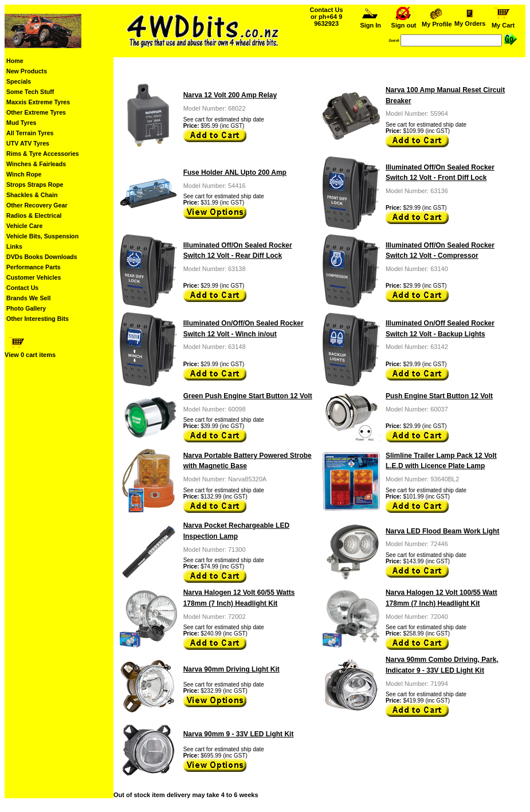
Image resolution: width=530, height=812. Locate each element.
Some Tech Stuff (30, 92)
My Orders (470, 21)
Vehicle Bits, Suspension (42, 236)
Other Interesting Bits (38, 319)
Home (15, 61)
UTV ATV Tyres (28, 143)
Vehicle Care (24, 226)
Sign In (371, 22)
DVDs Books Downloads (42, 257)
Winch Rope (24, 174)
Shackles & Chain (32, 195)
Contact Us (22, 288)
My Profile (437, 21)
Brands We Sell (28, 298)
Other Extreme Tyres (36, 112)
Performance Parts (34, 267)
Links (14, 246)
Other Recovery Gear (37, 205)
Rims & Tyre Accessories (43, 154)
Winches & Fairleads (36, 164)
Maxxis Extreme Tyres (38, 102)
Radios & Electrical (34, 215)
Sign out (404, 22)
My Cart (503, 22)
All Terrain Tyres (30, 133)
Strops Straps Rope (35, 185)
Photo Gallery (26, 308)
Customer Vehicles (34, 277)
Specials (19, 81)
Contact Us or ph (327, 17)
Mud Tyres (21, 123)
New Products (27, 71)
